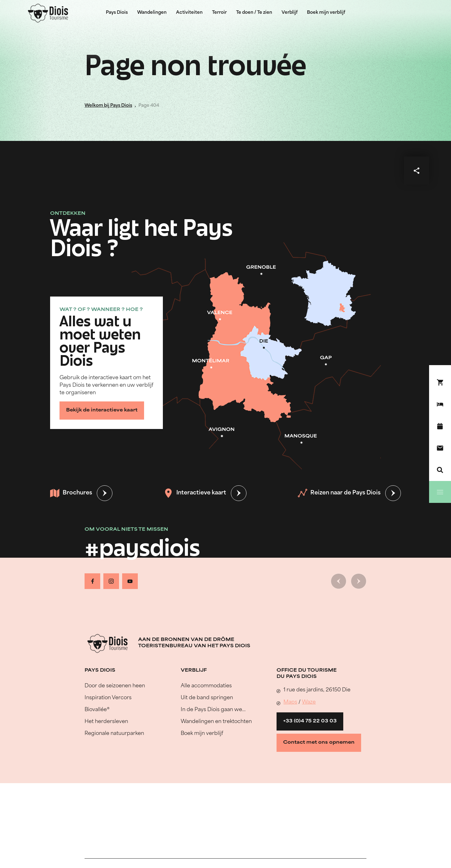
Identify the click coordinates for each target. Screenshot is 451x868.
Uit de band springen (207, 698)
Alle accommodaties (206, 686)
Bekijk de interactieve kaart (102, 410)
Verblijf (290, 13)
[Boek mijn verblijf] (440, 404)
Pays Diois (117, 13)
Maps (290, 702)
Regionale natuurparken (114, 734)
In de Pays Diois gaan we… (213, 710)
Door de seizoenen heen (115, 686)
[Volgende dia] (359, 581)
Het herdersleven (106, 722)
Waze (309, 702)
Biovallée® (97, 710)
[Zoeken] (440, 470)
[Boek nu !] (440, 382)
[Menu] (440, 492)
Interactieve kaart (195, 493)
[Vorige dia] (339, 581)
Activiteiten (189, 13)
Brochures (71, 493)
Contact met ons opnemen (319, 743)
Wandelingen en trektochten (216, 722)
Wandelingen (152, 13)
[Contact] (440, 448)
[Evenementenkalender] (440, 426)
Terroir (219, 13)
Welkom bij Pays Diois (108, 106)
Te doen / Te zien (254, 13)
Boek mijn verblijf (326, 13)
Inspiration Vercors (108, 698)
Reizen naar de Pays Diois (339, 493)
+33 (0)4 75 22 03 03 (310, 721)
